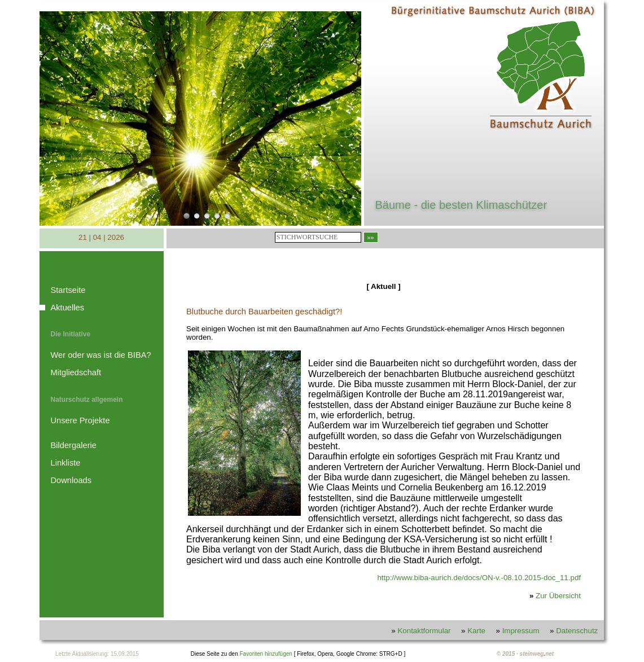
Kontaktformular (424, 631)
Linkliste (66, 463)
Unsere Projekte (80, 420)
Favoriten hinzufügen (266, 654)
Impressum (521, 631)
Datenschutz (577, 631)
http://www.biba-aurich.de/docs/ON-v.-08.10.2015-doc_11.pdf (479, 578)
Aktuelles (67, 308)
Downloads (71, 480)
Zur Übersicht (558, 596)
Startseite (68, 290)
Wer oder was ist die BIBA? (101, 355)
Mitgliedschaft (76, 372)
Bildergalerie (74, 445)
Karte (476, 631)
